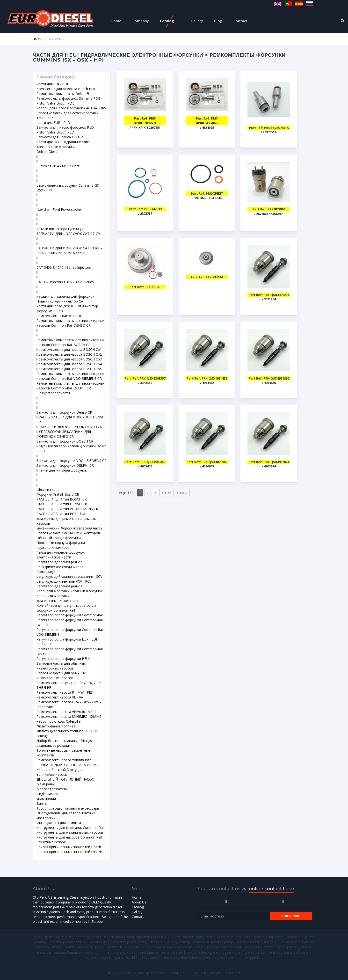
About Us (139, 902)
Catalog (167, 21)
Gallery (197, 21)
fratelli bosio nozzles (190, 952)
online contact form (272, 889)
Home (116, 21)
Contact (241, 21)
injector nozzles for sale (257, 942)
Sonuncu (182, 493)
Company (141, 21)
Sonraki (166, 493)
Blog (218, 21)
